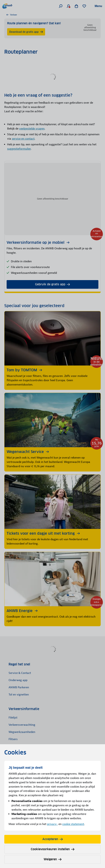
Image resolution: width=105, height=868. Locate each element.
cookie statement (73, 824)
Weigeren (53, 859)
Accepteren (53, 839)
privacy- (52, 824)
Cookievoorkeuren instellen (53, 849)
